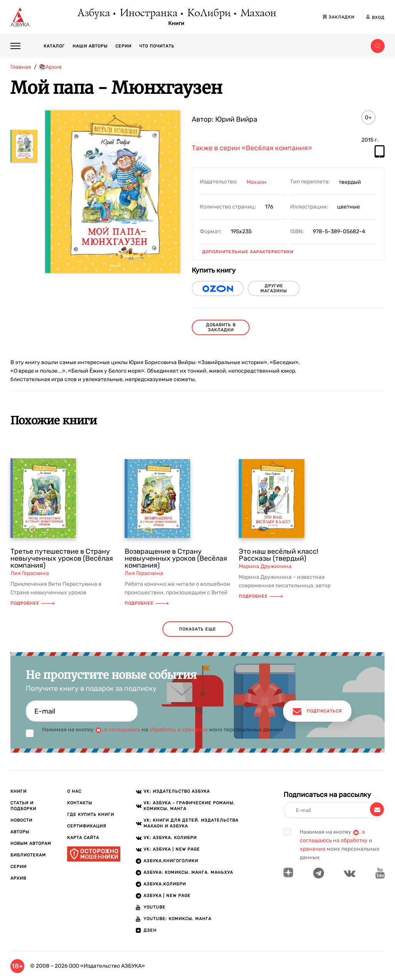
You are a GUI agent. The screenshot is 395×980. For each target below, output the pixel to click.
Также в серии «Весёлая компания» (252, 148)
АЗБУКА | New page (167, 896)
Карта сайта (83, 838)
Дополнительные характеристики (248, 252)
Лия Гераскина (30, 573)
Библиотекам (28, 855)
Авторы (20, 832)
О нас (74, 791)
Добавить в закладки (221, 327)
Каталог (54, 46)
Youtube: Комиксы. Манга (177, 919)
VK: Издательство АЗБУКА (177, 791)
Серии (123, 46)
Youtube (154, 907)
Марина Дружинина (265, 566)
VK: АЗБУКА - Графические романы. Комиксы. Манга (189, 806)
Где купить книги (91, 815)
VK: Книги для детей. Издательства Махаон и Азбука (191, 823)
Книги (176, 24)
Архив (18, 878)
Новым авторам (31, 844)
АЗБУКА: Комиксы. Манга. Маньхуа (188, 872)
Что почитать (157, 46)
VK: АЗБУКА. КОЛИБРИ (170, 838)
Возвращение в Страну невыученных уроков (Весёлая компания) (176, 558)
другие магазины (274, 288)
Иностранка (148, 14)
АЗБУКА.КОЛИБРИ (165, 884)
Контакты (80, 803)
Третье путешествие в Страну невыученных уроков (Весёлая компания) (62, 558)
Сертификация (87, 826)
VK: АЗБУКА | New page (172, 849)
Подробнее (32, 603)
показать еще (197, 629)
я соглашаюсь (122, 730)
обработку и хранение (179, 730)
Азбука (93, 14)
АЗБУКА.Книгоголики (171, 861)
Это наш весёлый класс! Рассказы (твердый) (279, 555)
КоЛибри (208, 14)
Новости (21, 820)
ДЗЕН (150, 930)
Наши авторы (90, 46)
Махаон (258, 14)
